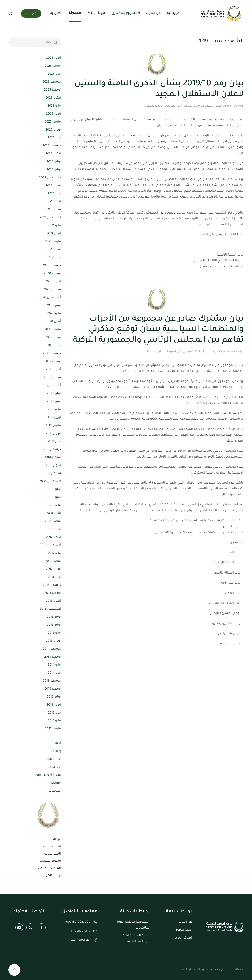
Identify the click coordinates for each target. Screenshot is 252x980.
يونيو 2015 (54, 625)
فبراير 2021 (53, 250)
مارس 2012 (53, 729)
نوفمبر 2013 (53, 689)
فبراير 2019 (53, 434)
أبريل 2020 (53, 322)
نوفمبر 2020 (52, 274)
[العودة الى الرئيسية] (222, 13)
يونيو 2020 (54, 306)
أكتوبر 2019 (53, 370)
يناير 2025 (54, 138)
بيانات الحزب (52, 759)
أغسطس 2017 (50, 545)
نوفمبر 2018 (53, 458)
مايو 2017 (54, 553)
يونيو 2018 (54, 497)
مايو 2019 (54, 410)
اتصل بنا (56, 13)
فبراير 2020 (53, 338)
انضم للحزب (53, 854)
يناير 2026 (54, 74)
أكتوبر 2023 (53, 154)
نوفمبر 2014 (53, 657)
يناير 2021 (54, 258)
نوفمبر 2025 (52, 90)
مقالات (56, 783)
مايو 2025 (54, 106)
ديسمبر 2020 (52, 266)
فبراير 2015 (53, 641)
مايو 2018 (54, 505)
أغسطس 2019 (50, 386)
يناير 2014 (54, 673)
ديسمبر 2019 (52, 354)
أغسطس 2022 (50, 178)
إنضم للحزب (31, 14)
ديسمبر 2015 (52, 585)
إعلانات (56, 751)
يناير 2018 (54, 529)
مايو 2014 (54, 665)
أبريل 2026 (54, 58)
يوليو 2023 (54, 162)
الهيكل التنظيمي (50, 868)
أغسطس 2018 (50, 481)
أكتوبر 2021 (53, 202)
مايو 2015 (54, 633)
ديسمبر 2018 (52, 450)
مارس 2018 (53, 521)
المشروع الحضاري (126, 13)
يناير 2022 (54, 194)
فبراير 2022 (53, 186)
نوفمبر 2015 (53, 593)
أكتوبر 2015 (53, 601)
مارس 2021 (53, 242)
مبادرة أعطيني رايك (48, 775)
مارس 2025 (53, 122)
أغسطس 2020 (50, 298)
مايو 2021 (54, 226)
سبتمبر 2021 (52, 210)
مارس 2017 (53, 561)
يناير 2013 (54, 713)
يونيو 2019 (54, 402)
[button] (10, 13)
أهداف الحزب (52, 847)
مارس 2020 (53, 330)
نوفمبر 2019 (53, 362)
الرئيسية (173, 13)
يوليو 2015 (54, 617)
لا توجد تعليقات (153, 106)
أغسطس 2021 (50, 218)
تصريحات (170, 106)
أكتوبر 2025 (53, 98)
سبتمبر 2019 (52, 378)
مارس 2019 (53, 426)
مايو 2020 (54, 314)
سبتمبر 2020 (52, 290)
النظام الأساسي (50, 861)
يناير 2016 (54, 577)
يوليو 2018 (54, 489)
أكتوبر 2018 (53, 466)
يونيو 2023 (54, 170)
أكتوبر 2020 (53, 282)
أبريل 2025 (54, 114)
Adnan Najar (231, 106)
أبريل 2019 (54, 418)
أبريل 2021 (54, 234)
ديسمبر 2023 (52, 146)
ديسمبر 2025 (52, 82)
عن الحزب (54, 840)
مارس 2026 (53, 66)
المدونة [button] (75, 13)
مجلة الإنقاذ (96, 13)
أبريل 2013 (54, 705)
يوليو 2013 (54, 697)
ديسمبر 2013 (52, 681)
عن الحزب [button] (153, 13)
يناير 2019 (54, 442)
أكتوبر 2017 (54, 537)
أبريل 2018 (54, 513)
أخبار (179, 106)
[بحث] (35, 42)
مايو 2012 (54, 721)
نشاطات (55, 791)
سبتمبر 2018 (52, 474)
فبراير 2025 (53, 130)
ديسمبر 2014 (52, 649)
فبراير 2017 (54, 569)
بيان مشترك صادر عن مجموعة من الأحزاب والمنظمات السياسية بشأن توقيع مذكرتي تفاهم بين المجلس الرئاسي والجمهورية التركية (158, 330)
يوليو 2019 (54, 394)
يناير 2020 (54, 346)
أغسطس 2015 (50, 609)
